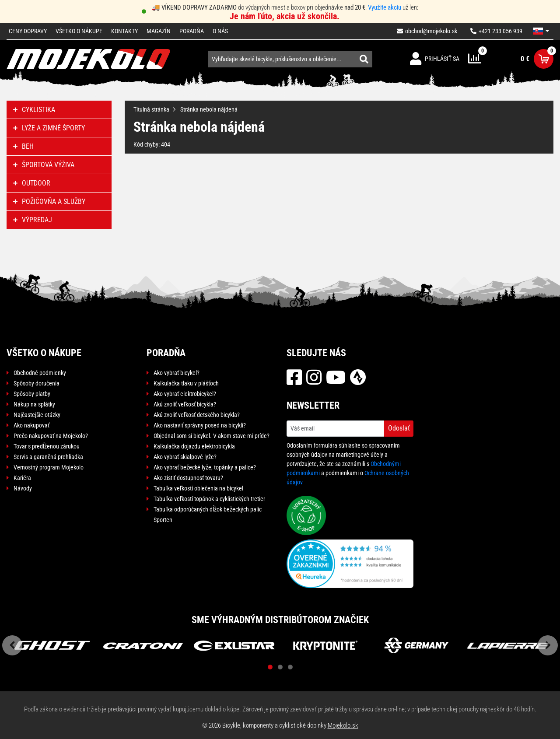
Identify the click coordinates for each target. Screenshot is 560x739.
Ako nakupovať (31, 425)
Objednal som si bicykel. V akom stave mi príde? (212, 436)
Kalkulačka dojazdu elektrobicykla (194, 446)
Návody (23, 488)
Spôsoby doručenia (37, 383)
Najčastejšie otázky (37, 415)
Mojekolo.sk (343, 725)
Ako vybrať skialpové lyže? (185, 457)
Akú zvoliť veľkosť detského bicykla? (197, 415)
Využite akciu (385, 7)
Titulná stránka (151, 109)
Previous (12, 645)
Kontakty (124, 31)
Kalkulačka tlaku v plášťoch (186, 383)
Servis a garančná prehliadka (48, 457)
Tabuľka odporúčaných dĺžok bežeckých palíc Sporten (208, 515)
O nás (220, 31)
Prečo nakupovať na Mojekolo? (51, 436)
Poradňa (192, 31)
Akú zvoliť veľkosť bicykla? (185, 404)
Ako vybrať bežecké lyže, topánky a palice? (205, 467)
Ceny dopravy (28, 31)
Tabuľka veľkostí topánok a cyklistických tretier (209, 499)
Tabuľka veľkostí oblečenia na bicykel (198, 488)
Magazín (159, 31)
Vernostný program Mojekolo (49, 467)
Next (548, 645)
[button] (541, 31)
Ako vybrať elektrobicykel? (185, 394)
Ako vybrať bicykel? (177, 373)
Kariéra (22, 478)
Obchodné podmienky (40, 373)
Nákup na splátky (34, 404)
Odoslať (399, 428)
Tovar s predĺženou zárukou (47, 446)
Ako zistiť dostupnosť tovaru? (188, 478)
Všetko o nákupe (79, 31)
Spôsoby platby (32, 394)
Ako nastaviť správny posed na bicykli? (200, 425)
